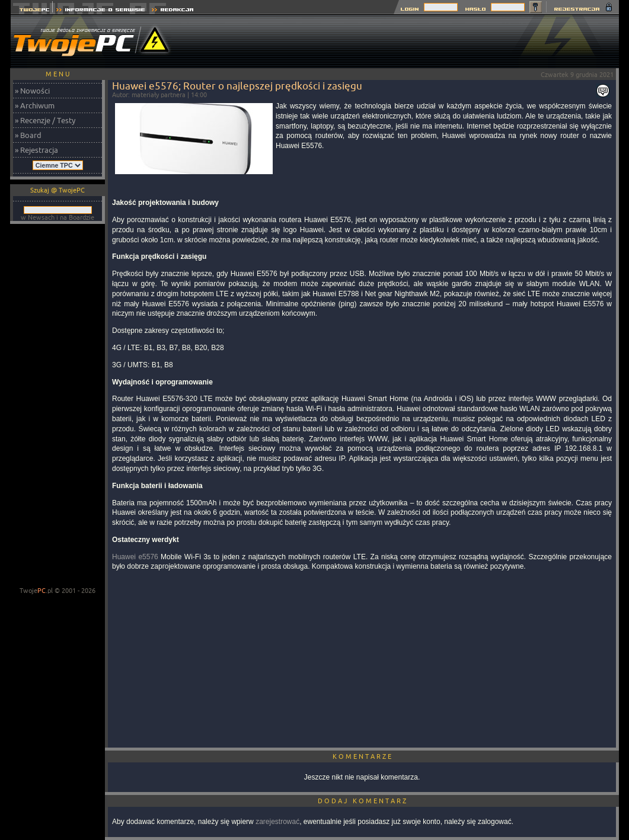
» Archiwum (35, 105)
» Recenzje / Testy (45, 120)
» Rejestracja (36, 150)
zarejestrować (277, 822)
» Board (28, 135)
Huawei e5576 (135, 557)
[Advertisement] (403, 41)
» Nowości (32, 91)
